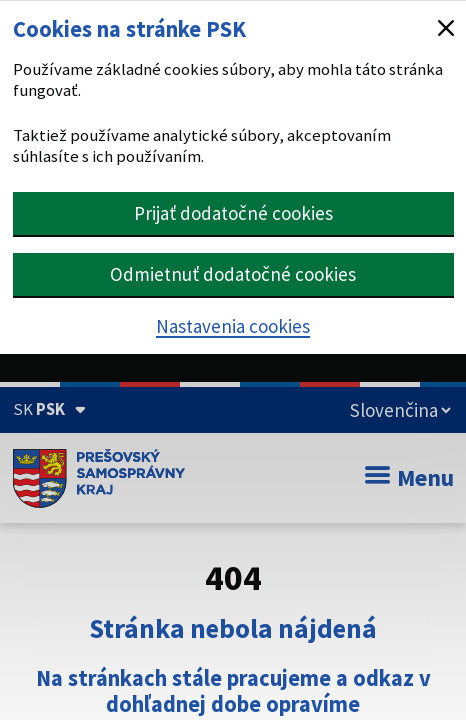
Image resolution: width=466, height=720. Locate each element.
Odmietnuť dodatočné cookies (233, 274)
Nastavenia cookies (233, 326)
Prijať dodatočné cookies (233, 213)
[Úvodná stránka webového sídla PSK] (99, 478)
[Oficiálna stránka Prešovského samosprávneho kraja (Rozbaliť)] (49, 409)
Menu (409, 477)
